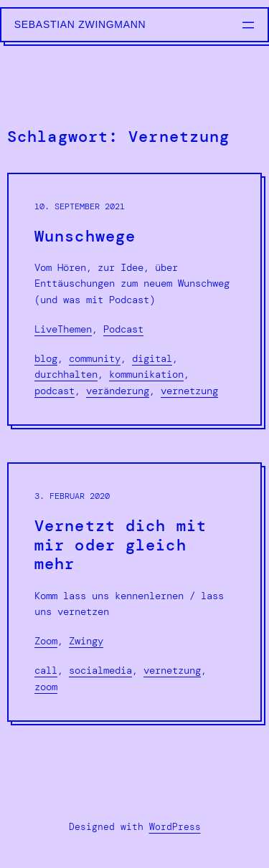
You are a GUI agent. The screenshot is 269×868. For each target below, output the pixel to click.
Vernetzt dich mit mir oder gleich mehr (121, 545)
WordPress (175, 827)
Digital (152, 358)
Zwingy (86, 641)
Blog (46, 358)
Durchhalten (66, 374)
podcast (55, 391)
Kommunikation (146, 374)
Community (95, 358)
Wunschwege (85, 237)
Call (46, 670)
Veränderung (118, 391)
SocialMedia (100, 670)
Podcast (123, 329)
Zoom (46, 641)
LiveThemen (63, 329)
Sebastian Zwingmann (80, 24)
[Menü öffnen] (248, 25)
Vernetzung (189, 391)
